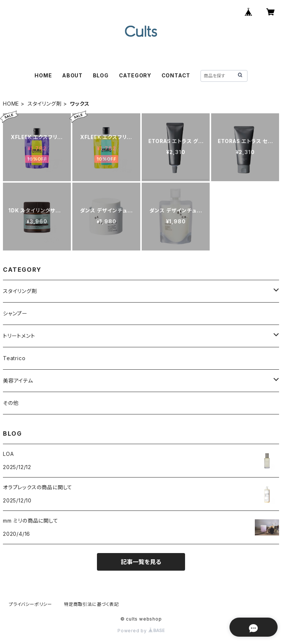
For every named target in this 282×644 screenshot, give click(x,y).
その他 (11, 403)
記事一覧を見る (141, 562)
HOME (43, 75)
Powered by (141, 631)
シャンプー (15, 313)
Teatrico (14, 358)
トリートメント (19, 336)
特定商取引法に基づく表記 (91, 604)
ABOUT (72, 75)
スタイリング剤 (45, 104)
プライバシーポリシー (30, 604)
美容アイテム (18, 380)
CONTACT (176, 75)
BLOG (101, 75)
